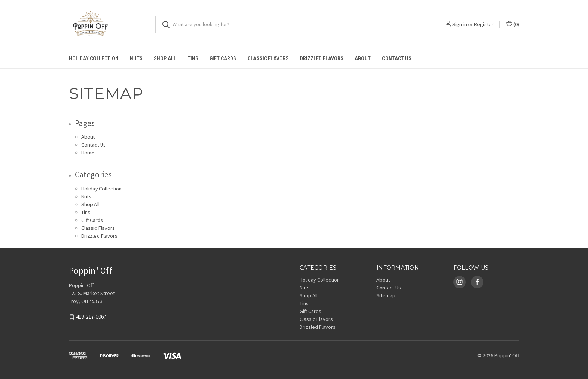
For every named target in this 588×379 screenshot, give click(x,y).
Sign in (460, 24)
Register (484, 24)
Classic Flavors (268, 58)
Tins (193, 58)
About (363, 58)
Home (88, 153)
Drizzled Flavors (322, 58)
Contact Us (397, 58)
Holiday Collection (94, 58)
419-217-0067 (91, 317)
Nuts (136, 58)
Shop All (165, 58)
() (513, 24)
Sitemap (386, 295)
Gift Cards (223, 58)
